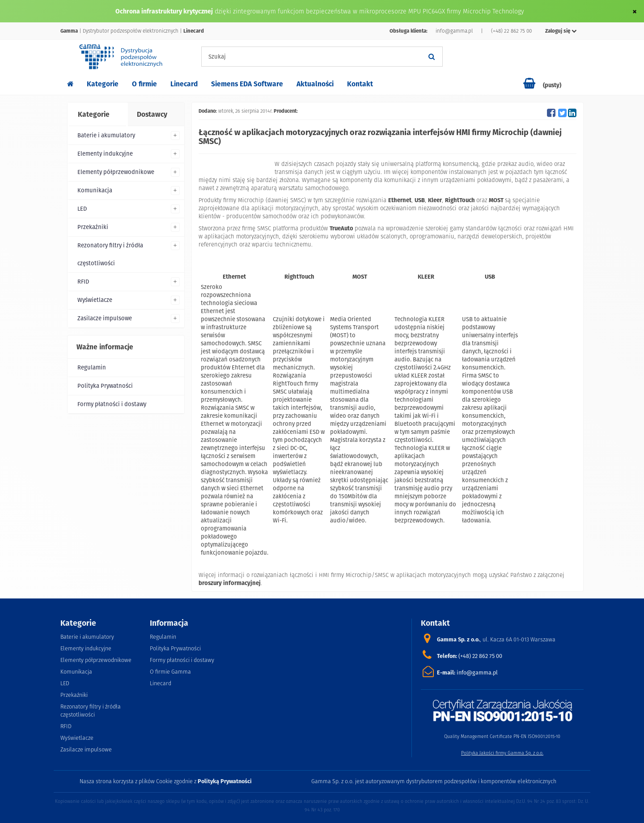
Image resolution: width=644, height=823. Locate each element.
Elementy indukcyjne (105, 154)
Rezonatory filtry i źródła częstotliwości (110, 254)
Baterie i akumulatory (106, 135)
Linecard (184, 84)
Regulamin (92, 367)
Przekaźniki (93, 227)
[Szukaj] (432, 57)
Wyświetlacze (95, 300)
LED (82, 209)
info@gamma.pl (454, 31)
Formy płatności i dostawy (112, 404)
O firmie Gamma (170, 672)
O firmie (144, 84)
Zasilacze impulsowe (105, 318)
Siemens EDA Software (247, 84)
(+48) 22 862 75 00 (511, 31)
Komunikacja (95, 190)
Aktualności (315, 84)
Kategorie (103, 84)
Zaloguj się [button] (561, 31)
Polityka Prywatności (105, 386)
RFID (83, 282)
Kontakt (360, 84)
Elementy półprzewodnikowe (116, 172)
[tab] (97, 115)
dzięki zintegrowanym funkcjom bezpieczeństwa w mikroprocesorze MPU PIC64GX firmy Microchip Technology (369, 11)
